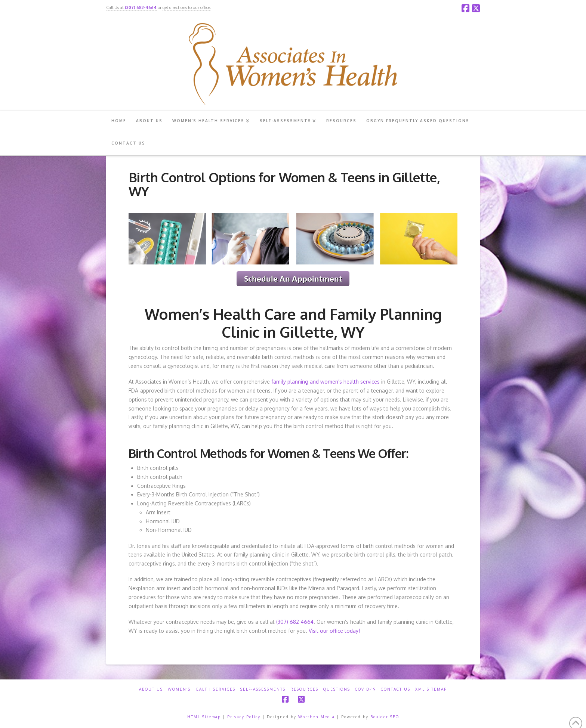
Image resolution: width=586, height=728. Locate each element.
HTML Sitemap (204, 717)
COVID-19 (366, 689)
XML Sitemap (431, 689)
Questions (337, 689)
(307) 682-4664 (295, 622)
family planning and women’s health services (326, 382)
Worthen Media (317, 717)
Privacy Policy (244, 717)
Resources (304, 689)
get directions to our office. (187, 7)
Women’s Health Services (202, 689)
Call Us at (131, 7)
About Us (151, 689)
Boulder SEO (385, 717)
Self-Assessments (263, 689)
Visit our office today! (334, 631)
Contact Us (396, 689)
